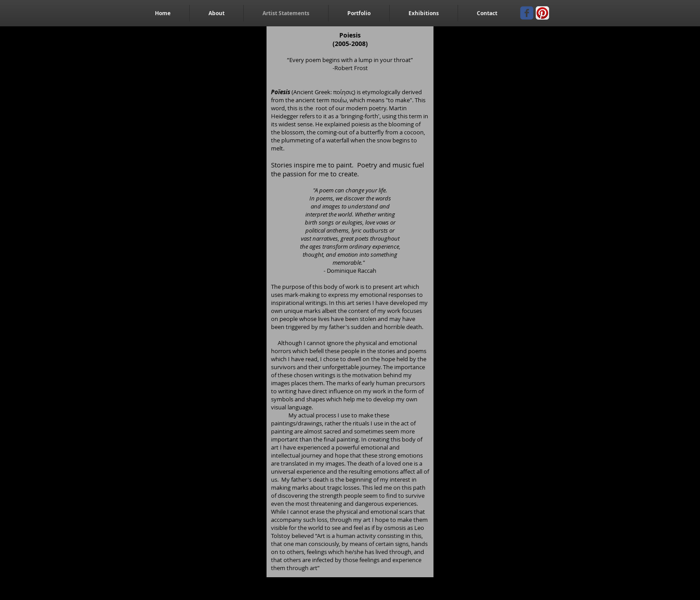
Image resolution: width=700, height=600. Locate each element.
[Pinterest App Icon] (542, 13)
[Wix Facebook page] (527, 13)
